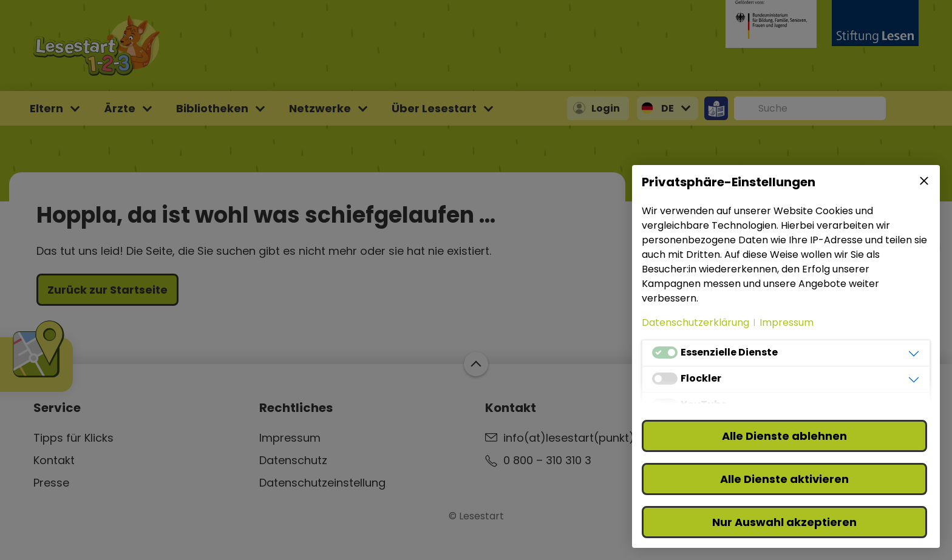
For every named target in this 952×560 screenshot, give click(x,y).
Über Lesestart (434, 108)
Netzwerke (320, 108)
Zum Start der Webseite (476, 364)
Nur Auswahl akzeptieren (784, 522)
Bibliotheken (212, 108)
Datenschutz (293, 460)
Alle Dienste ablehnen (784, 436)
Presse (51, 483)
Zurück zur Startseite (107, 290)
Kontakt (54, 460)
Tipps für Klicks (73, 438)
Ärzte (120, 108)
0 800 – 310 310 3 (547, 460)
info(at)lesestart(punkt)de (576, 438)
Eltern (46, 108)
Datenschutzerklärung (695, 322)
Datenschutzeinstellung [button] (322, 483)
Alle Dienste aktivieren (784, 479)
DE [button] (668, 108)
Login (606, 108)
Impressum (290, 438)
